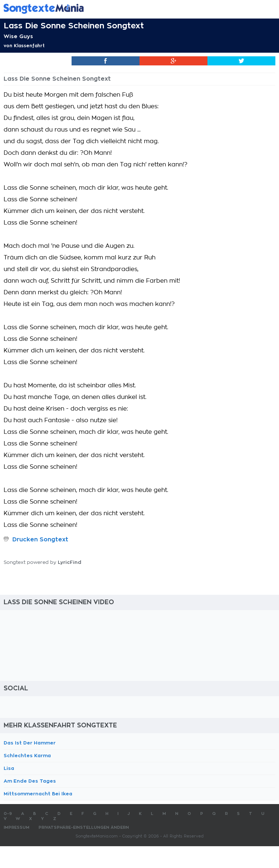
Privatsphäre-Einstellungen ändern (84, 827)
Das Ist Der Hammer (30, 743)
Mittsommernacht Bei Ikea (38, 794)
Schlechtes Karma (27, 756)
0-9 (8, 814)
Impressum (17, 827)
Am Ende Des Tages (30, 781)
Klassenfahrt (29, 46)
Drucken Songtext (40, 540)
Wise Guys (18, 36)
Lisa (9, 768)
